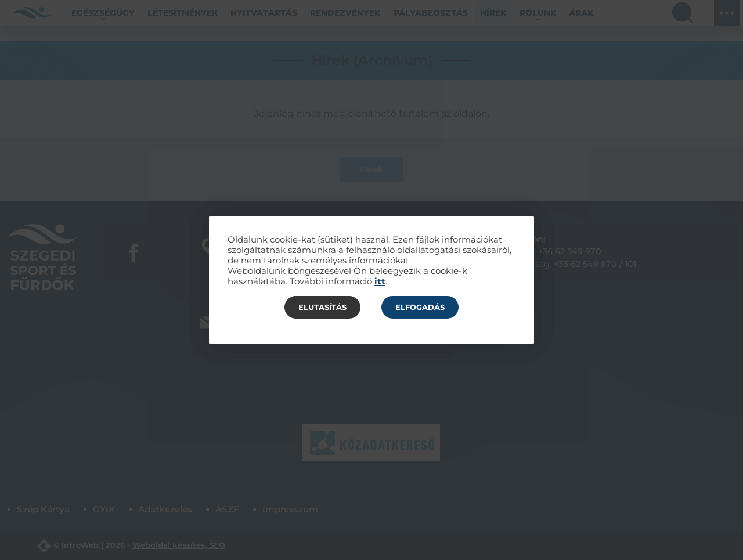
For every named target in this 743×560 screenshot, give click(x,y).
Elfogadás (420, 307)
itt (380, 281)
